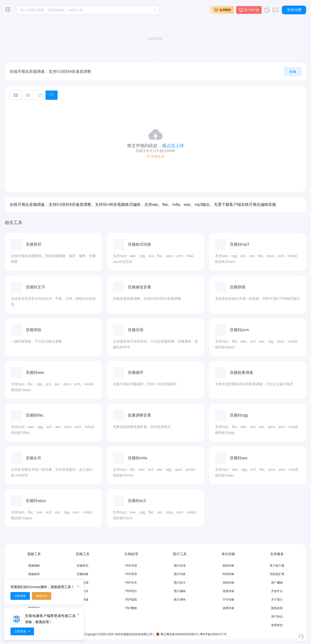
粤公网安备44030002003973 (176, 634)
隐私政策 (277, 608)
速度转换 (228, 608)
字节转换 (228, 600)
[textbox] (88, 10)
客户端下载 (277, 566)
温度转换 (228, 591)
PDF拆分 (131, 591)
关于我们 (277, 600)
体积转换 (228, 583)
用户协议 (277, 617)
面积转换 (228, 566)
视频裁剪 (34, 574)
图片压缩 (180, 566)
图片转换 (180, 574)
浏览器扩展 (277, 574)
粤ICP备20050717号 (213, 634)
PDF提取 (131, 600)
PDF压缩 (131, 566)
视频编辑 (34, 566)
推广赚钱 (277, 583)
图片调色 (180, 600)
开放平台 (277, 591)
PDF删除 (131, 608)
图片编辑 (180, 591)
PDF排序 (131, 574)
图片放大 (180, 583)
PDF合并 (131, 583)
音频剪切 (83, 566)
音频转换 (83, 574)
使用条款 (277, 625)
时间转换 (228, 574)
